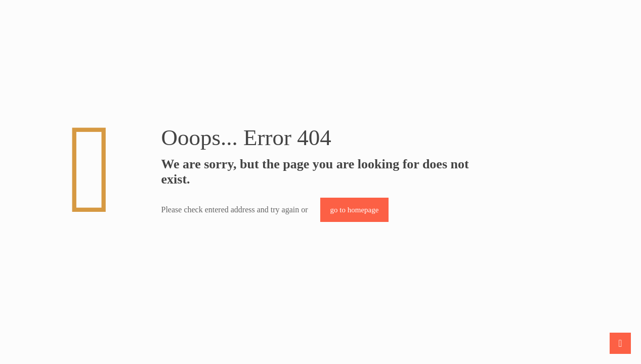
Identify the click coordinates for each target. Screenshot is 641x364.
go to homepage (355, 210)
